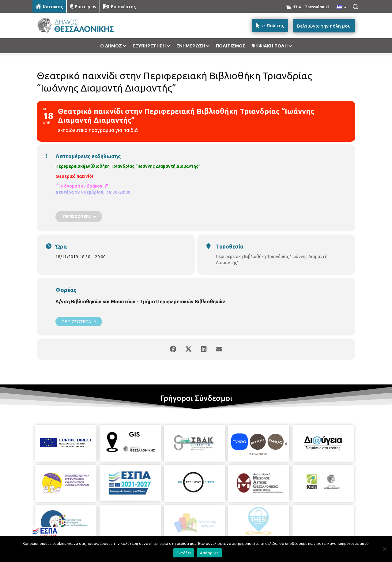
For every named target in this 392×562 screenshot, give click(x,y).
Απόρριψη (209, 553)
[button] (355, 6)
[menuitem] (341, 7)
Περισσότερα (79, 322)
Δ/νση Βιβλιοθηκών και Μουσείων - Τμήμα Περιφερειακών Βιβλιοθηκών (140, 302)
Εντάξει (184, 553)
